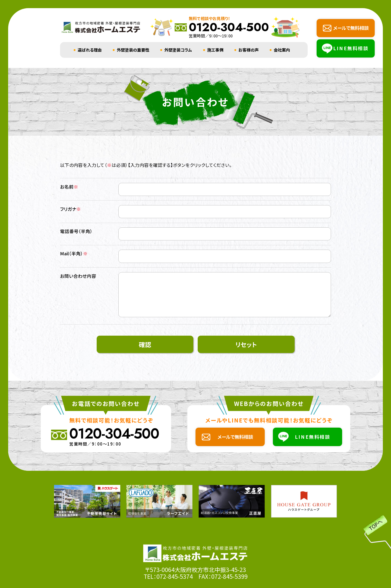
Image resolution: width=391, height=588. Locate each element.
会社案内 (282, 50)
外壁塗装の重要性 (133, 50)
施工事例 (215, 50)
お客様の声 (249, 50)
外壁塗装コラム (178, 50)
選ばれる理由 (90, 50)
